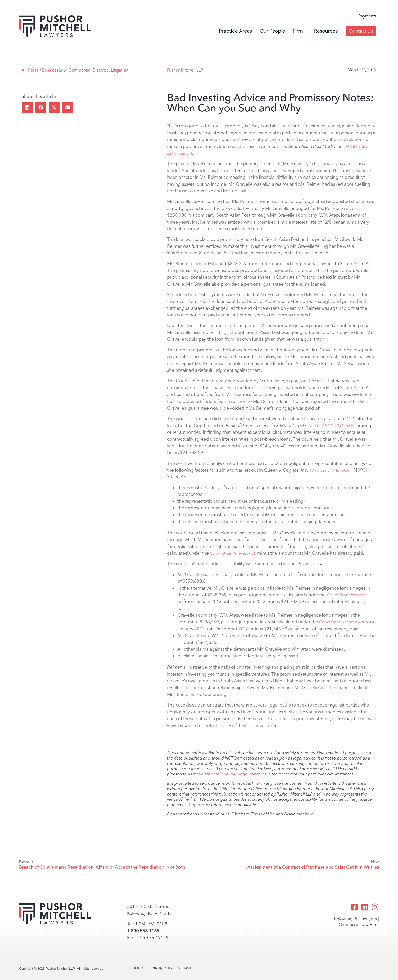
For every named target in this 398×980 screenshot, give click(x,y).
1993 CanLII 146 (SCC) (330, 470)
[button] (27, 108)
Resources (326, 31)
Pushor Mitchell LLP (185, 70)
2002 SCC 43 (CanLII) (335, 426)
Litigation (120, 70)
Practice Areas (236, 31)
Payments (367, 16)
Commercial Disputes (89, 70)
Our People (272, 31)
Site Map (184, 968)
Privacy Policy (162, 968)
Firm (299, 31)
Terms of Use (137, 968)
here (309, 814)
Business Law (54, 70)
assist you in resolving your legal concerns (227, 774)
